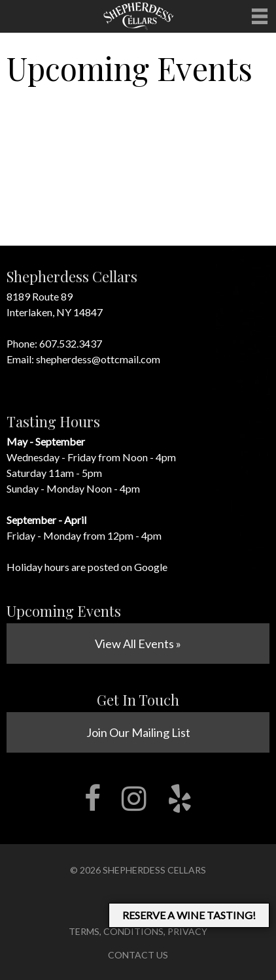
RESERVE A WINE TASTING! (189, 915)
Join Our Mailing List (138, 732)
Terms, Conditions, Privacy (138, 931)
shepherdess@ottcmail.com (98, 359)
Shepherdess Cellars (154, 870)
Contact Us (138, 955)
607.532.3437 (71, 343)
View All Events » (138, 644)
